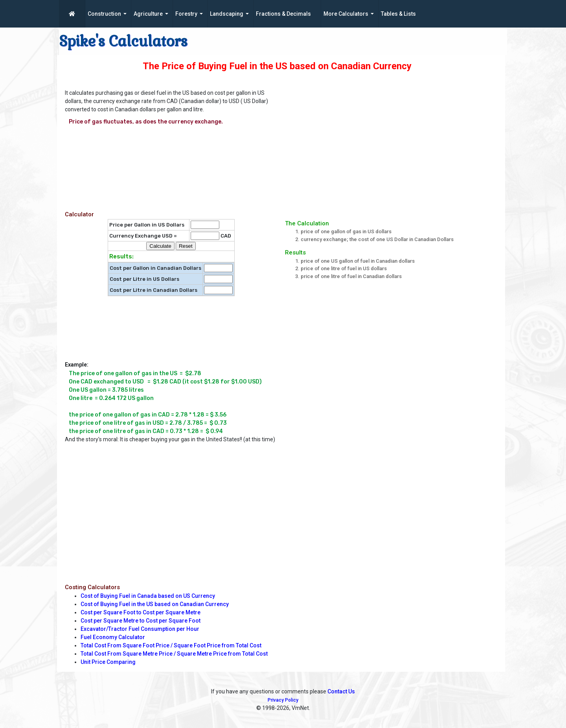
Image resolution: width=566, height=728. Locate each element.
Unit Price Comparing (108, 662)
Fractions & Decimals (283, 14)
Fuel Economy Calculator (113, 637)
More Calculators (346, 14)
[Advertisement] (395, 142)
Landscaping (227, 14)
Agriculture (148, 14)
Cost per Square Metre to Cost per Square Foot (141, 621)
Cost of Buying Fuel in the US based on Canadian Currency (155, 604)
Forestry (186, 14)
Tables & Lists (398, 14)
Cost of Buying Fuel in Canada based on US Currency (148, 596)
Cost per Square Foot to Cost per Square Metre (141, 612)
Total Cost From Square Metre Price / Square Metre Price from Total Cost (174, 654)
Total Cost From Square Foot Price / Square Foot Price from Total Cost (171, 645)
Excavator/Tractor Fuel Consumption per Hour (140, 629)
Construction (104, 14)
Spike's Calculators (123, 41)
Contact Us (341, 691)
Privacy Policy (283, 700)
